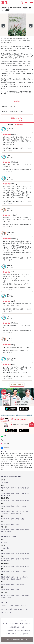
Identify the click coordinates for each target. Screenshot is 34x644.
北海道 (3, 483)
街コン (12, 606)
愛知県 (13, 506)
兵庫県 (3, 514)
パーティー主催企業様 (23, 630)
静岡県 (8, 506)
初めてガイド (5, 606)
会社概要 (8, 634)
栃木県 (8, 493)
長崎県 (13, 530)
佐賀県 (8, 530)
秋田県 (17, 488)
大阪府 (13, 512)
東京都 (27, 493)
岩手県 (8, 488)
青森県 (3, 488)
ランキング (4, 609)
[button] (23, 2)
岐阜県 (3, 506)
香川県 (8, 524)
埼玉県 (17, 493)
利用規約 (23, 620)
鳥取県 (3, 519)
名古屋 (18, 506)
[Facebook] (17, 448)
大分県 (22, 530)
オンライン (24, 606)
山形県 (22, 488)
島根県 (8, 519)
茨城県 (3, 493)
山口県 (22, 519)
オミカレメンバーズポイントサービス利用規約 (17, 624)
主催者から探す (13, 609)
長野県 (27, 501)
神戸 (7, 514)
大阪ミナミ (25, 512)
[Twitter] (17, 440)
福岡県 (3, 530)
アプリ (9, 613)
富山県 (8, 501)
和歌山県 (18, 514)
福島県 (27, 488)
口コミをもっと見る (17, 385)
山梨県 (22, 501)
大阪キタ (18, 512)
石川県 (13, 501)
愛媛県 (13, 524)
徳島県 (3, 524)
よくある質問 (24, 634)
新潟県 (3, 501)
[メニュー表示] (31, 2)
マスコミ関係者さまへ (10, 630)
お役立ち (3, 613)
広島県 (17, 519)
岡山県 (13, 519)
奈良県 (13, 514)
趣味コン (17, 606)
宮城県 (13, 488)
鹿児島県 (3, 532)
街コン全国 (4, 543)
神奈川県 (3, 495)
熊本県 (17, 530)
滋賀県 (3, 512)
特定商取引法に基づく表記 (17, 627)
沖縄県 (9, 532)
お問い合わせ (15, 634)
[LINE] (17, 436)
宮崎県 (27, 530)
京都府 (8, 512)
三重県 (24, 506)
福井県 (17, 501)
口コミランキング (23, 609)
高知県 (17, 524)
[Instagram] (17, 444)
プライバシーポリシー (13, 620)
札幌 (7, 483)
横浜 (9, 495)
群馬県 (13, 493)
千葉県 (22, 493)
